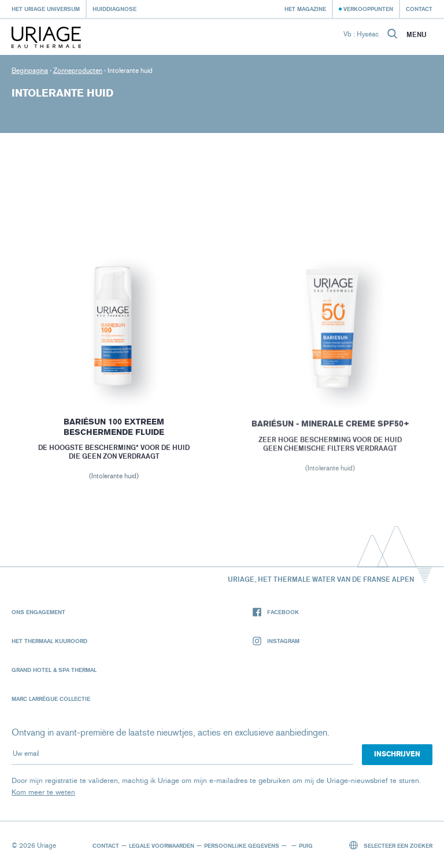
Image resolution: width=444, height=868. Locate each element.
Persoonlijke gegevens (242, 845)
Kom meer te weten (43, 792)
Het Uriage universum (46, 9)
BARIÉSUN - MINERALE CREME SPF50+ (330, 426)
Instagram (276, 641)
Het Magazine (305, 9)
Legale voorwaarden (162, 845)
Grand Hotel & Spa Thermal (54, 670)
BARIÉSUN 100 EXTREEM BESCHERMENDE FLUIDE (114, 429)
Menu (417, 35)
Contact (419, 9)
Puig (306, 845)
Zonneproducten (78, 71)
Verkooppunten (368, 9)
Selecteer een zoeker (391, 845)
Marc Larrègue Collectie (51, 699)
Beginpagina (30, 71)
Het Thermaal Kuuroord (49, 641)
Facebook (276, 612)
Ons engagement (38, 612)
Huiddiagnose (114, 9)
